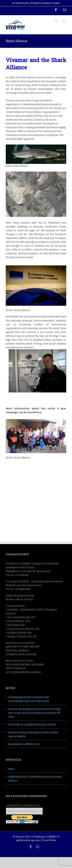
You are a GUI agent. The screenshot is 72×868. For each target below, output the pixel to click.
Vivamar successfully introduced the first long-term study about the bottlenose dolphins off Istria (34, 713)
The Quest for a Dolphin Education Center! (32, 724)
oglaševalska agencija (28, 840)
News (11, 769)
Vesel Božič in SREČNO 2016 (24, 744)
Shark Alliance (28, 77)
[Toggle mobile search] (56, 21)
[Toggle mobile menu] (64, 21)
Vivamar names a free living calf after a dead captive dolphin (33, 734)
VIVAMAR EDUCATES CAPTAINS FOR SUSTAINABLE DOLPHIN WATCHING (29, 699)
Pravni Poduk (49, 840)
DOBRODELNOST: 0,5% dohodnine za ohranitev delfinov (35, 779)
